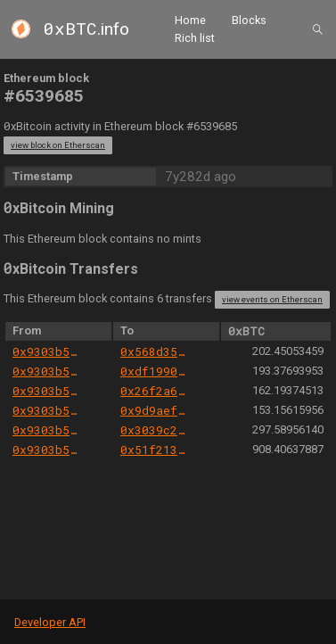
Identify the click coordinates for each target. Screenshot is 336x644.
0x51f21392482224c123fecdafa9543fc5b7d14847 (155, 450)
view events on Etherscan (272, 299)
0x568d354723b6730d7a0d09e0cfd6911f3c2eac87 (155, 351)
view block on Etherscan (58, 145)
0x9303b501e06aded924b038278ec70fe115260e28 (47, 351)
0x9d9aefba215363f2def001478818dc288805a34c (155, 410)
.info (86, 29)
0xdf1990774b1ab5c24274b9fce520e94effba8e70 (155, 371)
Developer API (50, 622)
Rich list (195, 38)
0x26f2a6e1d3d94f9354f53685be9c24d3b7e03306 (155, 391)
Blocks (249, 20)
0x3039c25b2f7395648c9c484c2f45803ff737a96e (155, 430)
